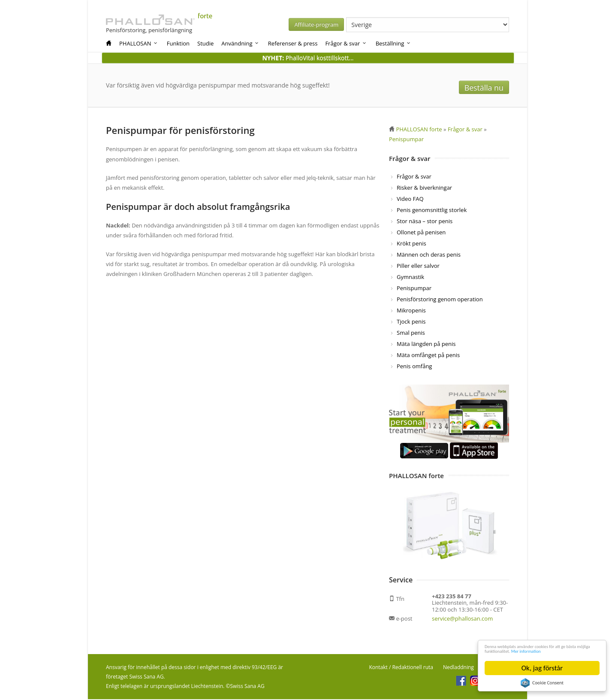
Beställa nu (487, 86)
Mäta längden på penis (426, 345)
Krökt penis (412, 244)
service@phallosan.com (462, 619)
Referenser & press (293, 43)
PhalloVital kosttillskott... (308, 58)
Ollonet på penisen (421, 233)
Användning (240, 43)
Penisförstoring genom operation (440, 300)
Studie (205, 43)
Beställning (393, 43)
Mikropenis (411, 311)
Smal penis (411, 333)
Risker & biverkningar (424, 188)
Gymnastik (410, 278)
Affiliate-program (402, 24)
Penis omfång (414, 367)
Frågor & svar (346, 43)
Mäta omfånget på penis (428, 356)
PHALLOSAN (139, 43)
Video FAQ (410, 200)
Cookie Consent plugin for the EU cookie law (542, 683)
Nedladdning (458, 668)
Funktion (178, 43)
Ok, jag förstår (542, 668)
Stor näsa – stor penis (425, 222)
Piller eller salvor (418, 267)
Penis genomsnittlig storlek (432, 211)
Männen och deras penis (429, 255)
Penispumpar (414, 289)
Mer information (509, 650)
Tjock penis (411, 322)
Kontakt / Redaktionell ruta (401, 668)
